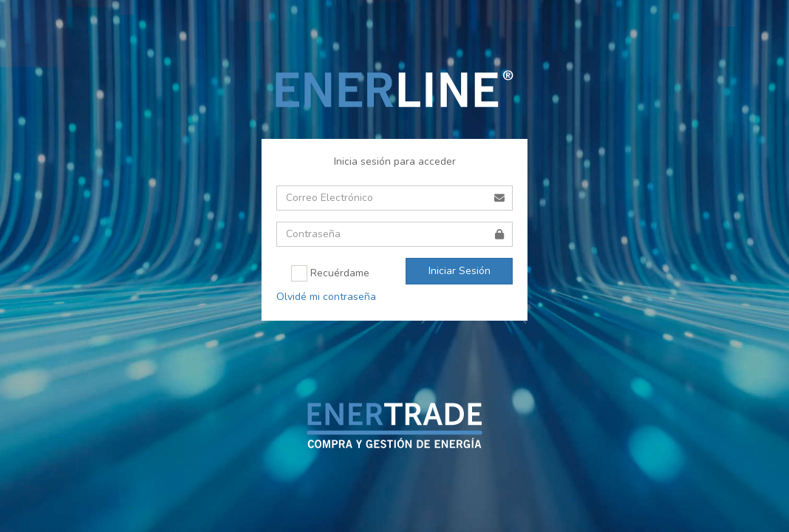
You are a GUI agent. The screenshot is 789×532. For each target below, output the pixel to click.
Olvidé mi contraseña (326, 297)
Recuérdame (330, 273)
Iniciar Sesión (460, 271)
